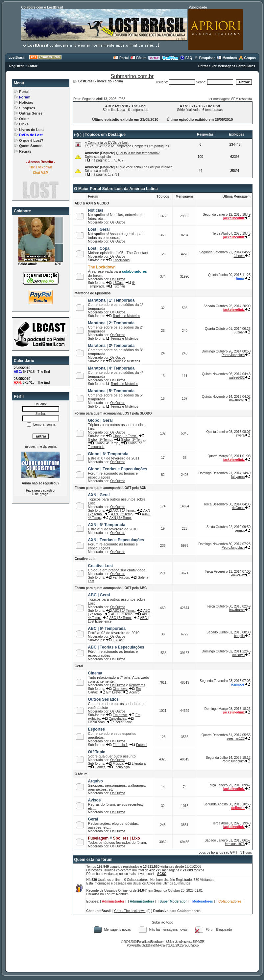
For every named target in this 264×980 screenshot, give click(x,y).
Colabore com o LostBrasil (42, 7)
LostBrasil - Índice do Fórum (101, 81)
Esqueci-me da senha (41, 447)
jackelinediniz (234, 218)
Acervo (134, 692)
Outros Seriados (103, 699)
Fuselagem (98, 838)
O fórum (81, 774)
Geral (79, 666)
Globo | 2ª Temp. (100, 440)
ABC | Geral (99, 595)
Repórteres (137, 685)
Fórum (138, 58)
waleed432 (237, 378)
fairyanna (238, 477)
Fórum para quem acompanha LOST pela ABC (111, 588)
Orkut (24, 119)
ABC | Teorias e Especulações (116, 647)
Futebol (142, 745)
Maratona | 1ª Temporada (111, 300)
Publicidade (198, 7)
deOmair (238, 508)
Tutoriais (119, 286)
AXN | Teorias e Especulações (116, 540)
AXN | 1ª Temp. (124, 511)
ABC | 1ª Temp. (124, 611)
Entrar (32, 66)
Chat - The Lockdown (130, 911)
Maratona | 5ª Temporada (111, 391)
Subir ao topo (163, 922)
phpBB (145, 945)
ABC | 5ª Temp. (120, 618)
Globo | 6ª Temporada (108, 454)
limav (240, 278)
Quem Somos (31, 146)
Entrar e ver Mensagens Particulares (227, 66)
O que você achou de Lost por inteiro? (144, 167)
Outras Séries (31, 113)
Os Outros (118, 222)
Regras (25, 151)
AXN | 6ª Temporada (107, 525)
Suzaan (239, 332)
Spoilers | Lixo (127, 838)
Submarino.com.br (132, 76)
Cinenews (120, 689)
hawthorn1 (237, 400)
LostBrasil (17, 58)
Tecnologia (122, 767)
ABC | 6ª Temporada (107, 628)
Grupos (247, 58)
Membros (227, 58)
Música (118, 764)
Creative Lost (85, 559)
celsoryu (239, 655)
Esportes (96, 729)
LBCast (118, 283)
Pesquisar (204, 58)
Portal (121, 58)
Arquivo (96, 781)
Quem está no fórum (93, 860)
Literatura (139, 764)
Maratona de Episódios (93, 293)
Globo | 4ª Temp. (107, 443)
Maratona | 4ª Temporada (111, 368)
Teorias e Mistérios (126, 316)
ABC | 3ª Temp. (122, 614)
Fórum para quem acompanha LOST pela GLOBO (113, 413)
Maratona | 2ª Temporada (111, 323)
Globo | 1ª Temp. (125, 436)
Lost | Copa (99, 248)
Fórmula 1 (120, 745)
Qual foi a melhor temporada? (138, 153)
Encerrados (121, 260)
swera (240, 435)
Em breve (120, 715)
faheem (239, 256)
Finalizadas (96, 722)
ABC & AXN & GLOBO (92, 203)
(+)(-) (78, 135)
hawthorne (237, 610)
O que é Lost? (31, 140)
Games (100, 767)
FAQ (186, 58)
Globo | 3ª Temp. (133, 440)
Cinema (95, 673)
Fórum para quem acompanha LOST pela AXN (111, 488)
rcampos (238, 684)
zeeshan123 (236, 739)
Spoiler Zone (123, 722)
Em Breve (113, 692)
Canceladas (118, 719)
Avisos (95, 800)
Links (24, 124)
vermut (240, 531)
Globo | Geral (100, 420)
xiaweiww (238, 575)
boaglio (239, 636)
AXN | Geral (99, 495)
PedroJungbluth (233, 355)
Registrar (16, 66)
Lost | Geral (99, 229)
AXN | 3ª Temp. (122, 514)
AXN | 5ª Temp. (120, 518)
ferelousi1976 (235, 844)
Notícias (26, 102)
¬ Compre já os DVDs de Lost (107, 143)
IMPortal (160, 945)
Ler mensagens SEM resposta (230, 99)
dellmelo (238, 808)
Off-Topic (97, 752)
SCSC (162, 874)
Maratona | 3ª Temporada (111, 346)
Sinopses (27, 108)
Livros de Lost (31, 130)
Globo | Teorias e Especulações (118, 469)
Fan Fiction (121, 577)
